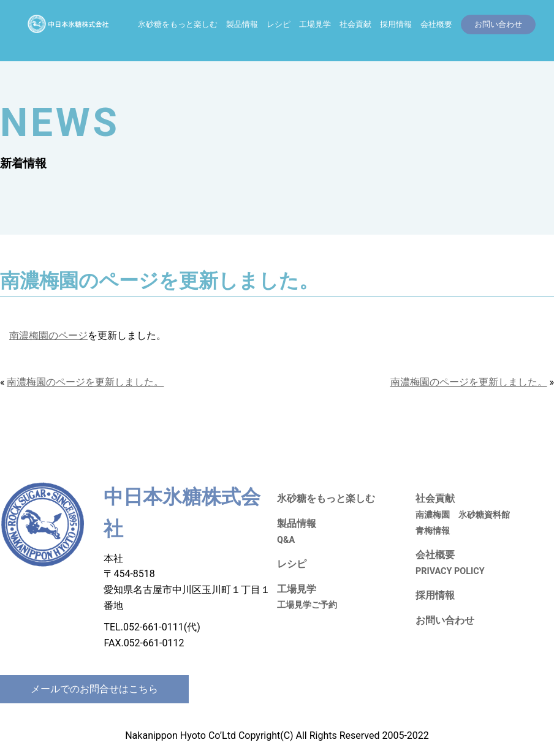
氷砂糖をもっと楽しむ (178, 24)
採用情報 (396, 24)
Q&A (286, 540)
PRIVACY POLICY (450, 571)
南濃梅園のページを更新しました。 (85, 382)
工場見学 (315, 24)
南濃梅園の (34, 335)
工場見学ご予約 (307, 605)
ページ (73, 335)
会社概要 (436, 24)
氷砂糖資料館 (484, 515)
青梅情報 (433, 531)
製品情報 (242, 24)
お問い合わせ (445, 620)
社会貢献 (355, 24)
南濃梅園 (433, 515)
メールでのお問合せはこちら (94, 689)
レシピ (279, 24)
